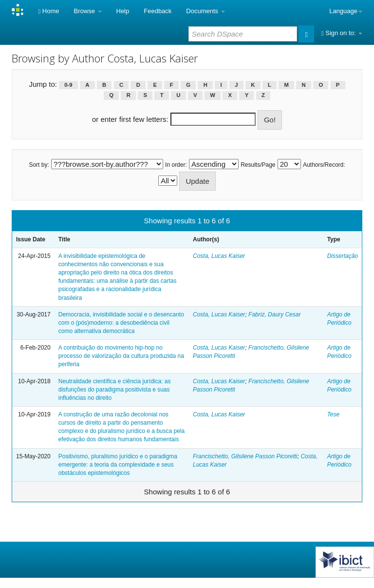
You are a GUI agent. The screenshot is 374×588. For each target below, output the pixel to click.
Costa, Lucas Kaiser (219, 256)
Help (123, 11)
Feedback (158, 11)
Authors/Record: (324, 165)
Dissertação (343, 256)
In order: (176, 165)
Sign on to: (342, 33)
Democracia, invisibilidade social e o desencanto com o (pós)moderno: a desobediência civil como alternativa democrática (121, 323)
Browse (88, 11)
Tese (334, 414)
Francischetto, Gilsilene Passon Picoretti (245, 456)
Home (48, 11)
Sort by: (39, 165)
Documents (205, 11)
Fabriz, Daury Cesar (274, 314)
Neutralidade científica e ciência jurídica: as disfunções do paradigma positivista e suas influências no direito (115, 390)
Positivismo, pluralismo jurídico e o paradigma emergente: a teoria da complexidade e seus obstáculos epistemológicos (118, 465)
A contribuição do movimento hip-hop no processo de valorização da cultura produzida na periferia (121, 356)
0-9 (68, 85)
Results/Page (258, 165)
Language (346, 11)
